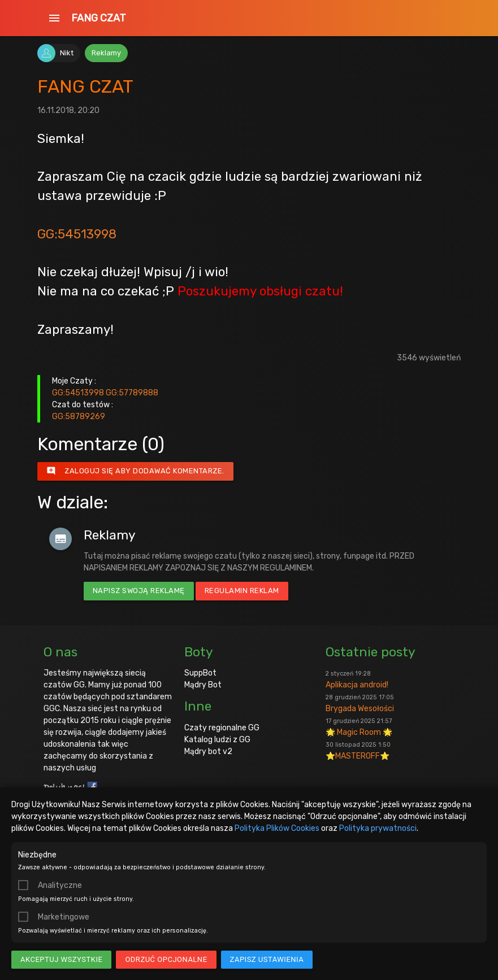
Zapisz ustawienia (267, 959)
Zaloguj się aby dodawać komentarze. (135, 471)
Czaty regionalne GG (222, 728)
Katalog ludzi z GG (217, 740)
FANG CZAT (99, 18)
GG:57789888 (132, 393)
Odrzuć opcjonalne (166, 959)
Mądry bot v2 (208, 752)
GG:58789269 (79, 417)
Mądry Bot (203, 685)
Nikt (67, 53)
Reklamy (106, 53)
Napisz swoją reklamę (139, 591)
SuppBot (200, 673)
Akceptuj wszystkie (61, 959)
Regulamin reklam (242, 591)
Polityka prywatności (378, 828)
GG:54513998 (77, 234)
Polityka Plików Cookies (277, 828)
